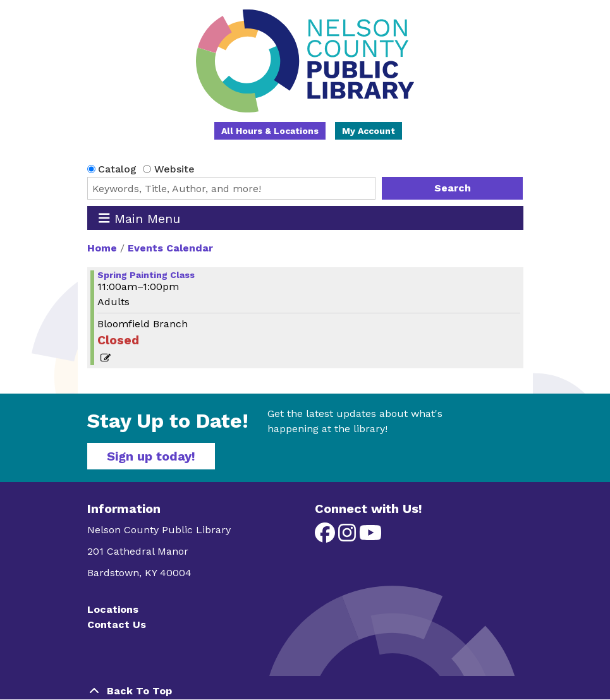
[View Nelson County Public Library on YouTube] (370, 537)
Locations (113, 609)
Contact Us (117, 625)
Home (102, 248)
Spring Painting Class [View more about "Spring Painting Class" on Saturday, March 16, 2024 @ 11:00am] (146, 275)
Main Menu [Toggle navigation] (139, 218)
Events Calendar (170, 248)
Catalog (117, 169)
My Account (369, 131)
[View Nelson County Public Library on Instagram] (349, 537)
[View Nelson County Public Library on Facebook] (326, 537)
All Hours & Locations (270, 131)
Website (174, 169)
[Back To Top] (305, 691)
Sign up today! (151, 456)
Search (453, 188)
